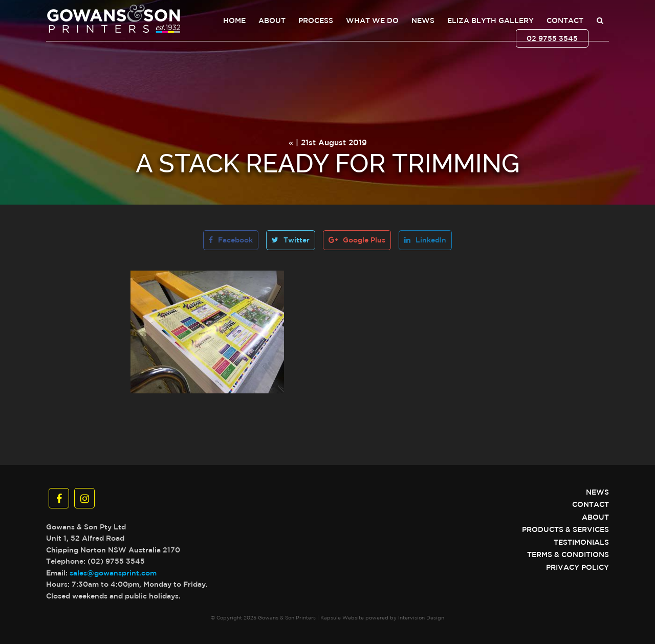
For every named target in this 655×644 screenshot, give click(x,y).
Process (316, 20)
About (272, 20)
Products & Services (565, 529)
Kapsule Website (342, 617)
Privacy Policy (577, 567)
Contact (565, 20)
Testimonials (581, 542)
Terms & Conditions (568, 554)
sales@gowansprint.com (113, 573)
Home (234, 20)
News (423, 20)
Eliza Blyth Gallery (490, 20)
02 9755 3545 (552, 38)
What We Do (372, 20)
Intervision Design (421, 617)
